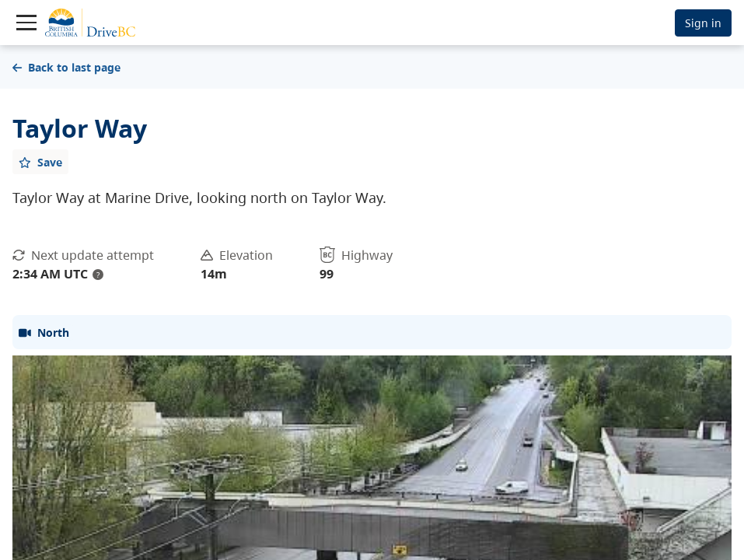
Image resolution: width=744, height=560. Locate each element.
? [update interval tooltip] (98, 275)
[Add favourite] (40, 162)
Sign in (703, 23)
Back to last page (66, 67)
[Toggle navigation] (26, 23)
